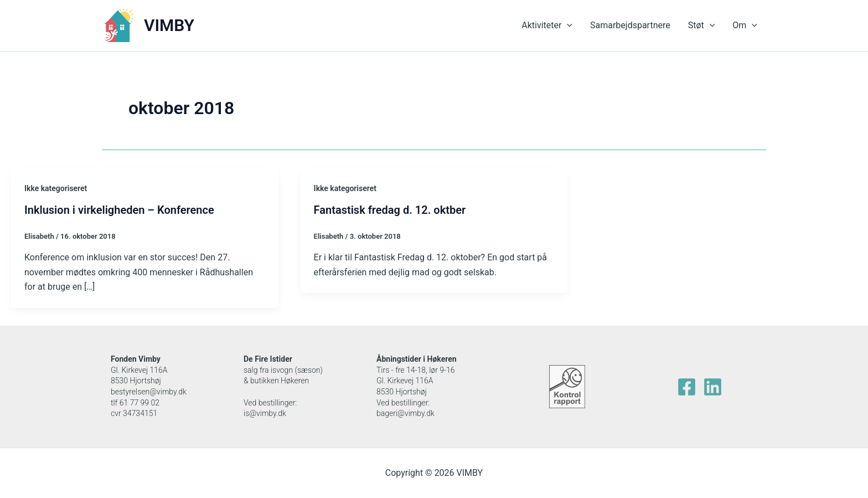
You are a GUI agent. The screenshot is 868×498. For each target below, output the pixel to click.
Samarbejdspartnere (630, 25)
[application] (567, 25)
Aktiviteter (547, 25)
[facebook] (687, 387)
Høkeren (442, 359)
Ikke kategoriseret (56, 188)
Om (745, 25)
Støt (702, 25)
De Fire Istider (268, 359)
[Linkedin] (713, 387)
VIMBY (169, 25)
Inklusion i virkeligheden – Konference (119, 210)
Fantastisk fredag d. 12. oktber (390, 210)
